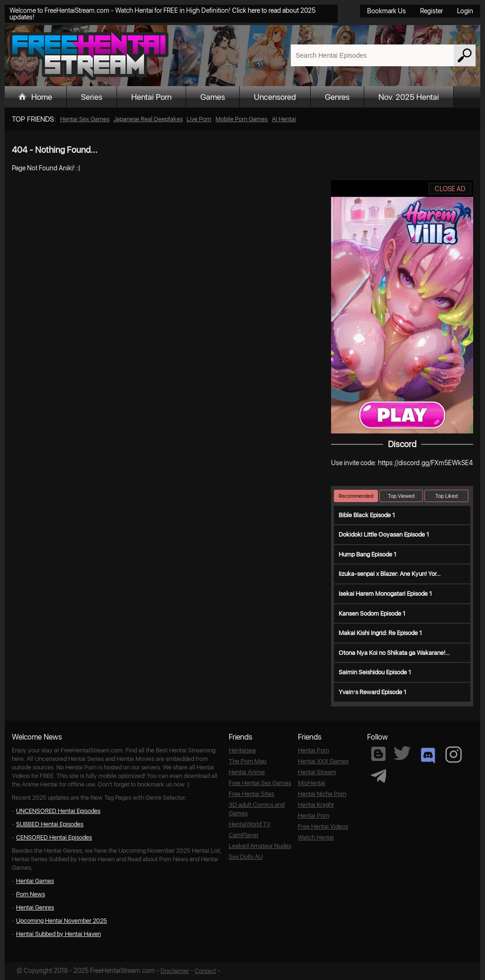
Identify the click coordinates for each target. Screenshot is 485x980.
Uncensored (275, 97)
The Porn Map (247, 761)
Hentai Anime (247, 772)
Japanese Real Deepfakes (148, 119)
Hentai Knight (316, 805)
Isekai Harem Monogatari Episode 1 (385, 594)
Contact (205, 971)
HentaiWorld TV (250, 824)
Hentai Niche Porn (322, 794)
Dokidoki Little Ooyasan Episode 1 (384, 534)
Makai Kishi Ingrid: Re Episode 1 (380, 633)
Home (42, 97)
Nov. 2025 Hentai (409, 97)
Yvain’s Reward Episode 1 (373, 692)
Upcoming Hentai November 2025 (62, 921)
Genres (337, 97)
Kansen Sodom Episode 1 (372, 614)
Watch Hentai (316, 837)
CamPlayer (244, 835)
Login (465, 11)
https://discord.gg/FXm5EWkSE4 (425, 463)
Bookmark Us (386, 11)
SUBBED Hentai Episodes (50, 824)
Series (92, 97)
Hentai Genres (35, 907)
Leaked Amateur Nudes (260, 846)
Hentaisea (242, 750)
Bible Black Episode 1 (367, 515)
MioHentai (312, 783)
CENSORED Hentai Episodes (54, 837)
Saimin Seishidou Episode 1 (375, 672)
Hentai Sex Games (85, 119)
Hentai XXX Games (323, 761)
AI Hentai (284, 119)
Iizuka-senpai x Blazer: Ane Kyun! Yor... (390, 574)
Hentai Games (35, 881)
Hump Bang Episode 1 (368, 554)
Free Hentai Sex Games (260, 783)
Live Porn (199, 119)
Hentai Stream (317, 772)
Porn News (31, 894)
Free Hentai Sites (251, 794)
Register (431, 11)
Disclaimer (175, 971)
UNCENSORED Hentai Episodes (58, 811)
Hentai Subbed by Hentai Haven (58, 934)
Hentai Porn (151, 97)
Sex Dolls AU (246, 857)
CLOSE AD (450, 189)
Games (213, 97)
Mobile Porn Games (242, 119)
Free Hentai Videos (323, 826)
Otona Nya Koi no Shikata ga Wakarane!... (394, 653)
